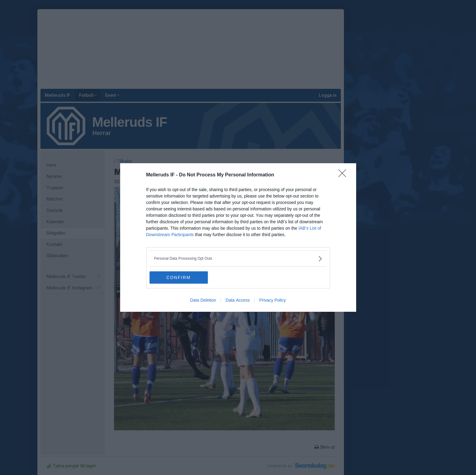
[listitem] (238, 259)
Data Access (238, 300)
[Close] (344, 175)
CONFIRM (179, 277)
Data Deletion (203, 300)
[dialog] (238, 237)
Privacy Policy (273, 300)
